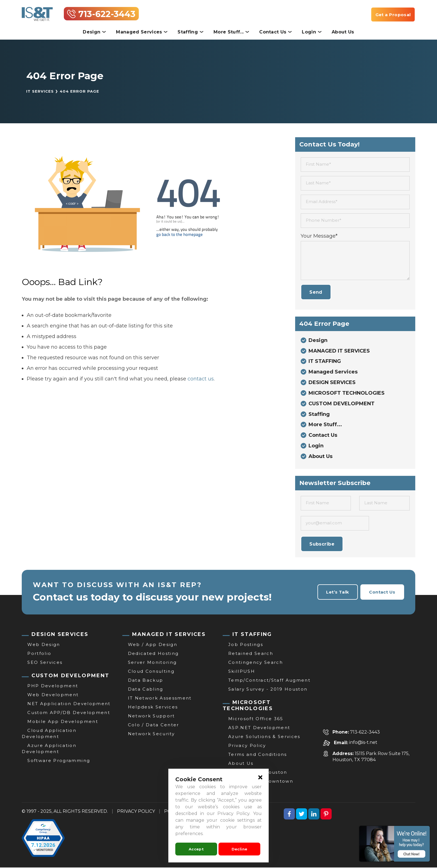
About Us (343, 32)
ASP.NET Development (259, 728)
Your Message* (319, 236)
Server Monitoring (152, 663)
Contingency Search (256, 663)
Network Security (151, 734)
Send (316, 292)
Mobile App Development (63, 722)
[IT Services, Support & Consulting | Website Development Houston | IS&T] (37, 11)
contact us (201, 379)
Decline (240, 849)
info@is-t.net (363, 743)
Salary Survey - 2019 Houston (268, 690)
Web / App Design (153, 645)
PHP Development (53, 686)
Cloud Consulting (151, 672)
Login (309, 32)
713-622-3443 (107, 14)
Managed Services (139, 32)
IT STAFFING (325, 362)
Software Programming (59, 761)
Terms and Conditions (258, 755)
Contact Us (273, 32)
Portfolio (39, 654)
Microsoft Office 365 (256, 719)
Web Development (53, 695)
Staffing (188, 32)
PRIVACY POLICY (136, 812)
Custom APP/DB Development (69, 713)
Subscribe (322, 545)
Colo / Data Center (154, 725)
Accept (196, 849)
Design (92, 32)
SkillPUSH (242, 672)
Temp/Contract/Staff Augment (269, 681)
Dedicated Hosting (153, 654)
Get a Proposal (392, 15)
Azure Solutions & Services (264, 737)
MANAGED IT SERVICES (339, 351)
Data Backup (146, 681)
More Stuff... (229, 32)
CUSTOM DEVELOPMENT (342, 404)
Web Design (44, 645)
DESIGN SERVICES (332, 383)
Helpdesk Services (153, 707)
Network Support (151, 716)
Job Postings (246, 645)
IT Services (40, 91)
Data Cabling (146, 690)
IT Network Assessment (160, 699)
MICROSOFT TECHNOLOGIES (347, 394)
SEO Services (45, 663)
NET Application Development (69, 704)
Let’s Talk (336, 593)
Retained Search (251, 654)
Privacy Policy (247, 746)
